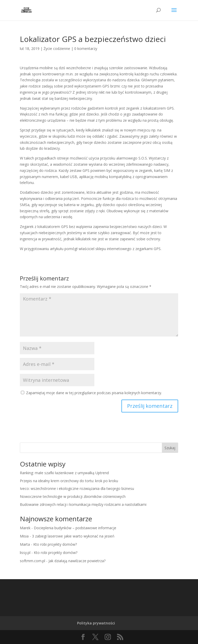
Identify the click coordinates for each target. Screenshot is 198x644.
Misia (24, 536)
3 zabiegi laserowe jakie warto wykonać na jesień (73, 536)
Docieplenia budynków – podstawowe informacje (75, 528)
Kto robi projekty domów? (55, 544)
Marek (25, 528)
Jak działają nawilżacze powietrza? (77, 561)
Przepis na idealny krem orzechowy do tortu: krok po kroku (69, 481)
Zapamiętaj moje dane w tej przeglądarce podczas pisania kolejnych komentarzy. (94, 393)
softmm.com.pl (32, 561)
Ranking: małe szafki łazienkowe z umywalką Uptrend (64, 473)
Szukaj (170, 448)
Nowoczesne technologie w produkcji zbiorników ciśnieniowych (73, 496)
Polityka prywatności (96, 623)
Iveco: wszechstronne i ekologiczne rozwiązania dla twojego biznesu (77, 488)
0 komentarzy (86, 48)
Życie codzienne (57, 48)
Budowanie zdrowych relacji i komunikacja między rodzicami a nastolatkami (83, 504)
